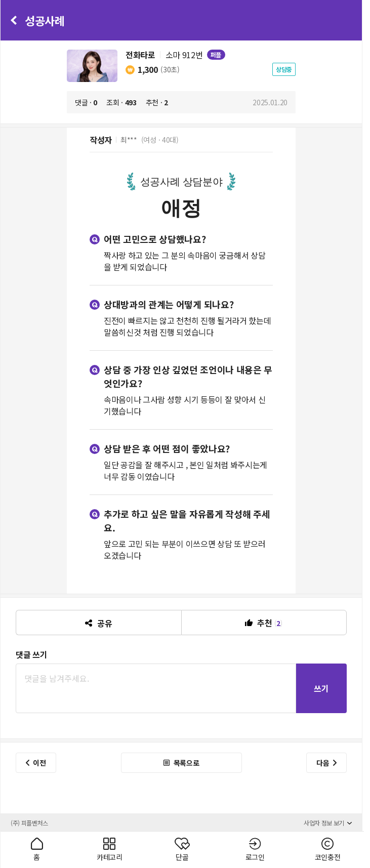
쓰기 (321, 688)
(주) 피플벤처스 (29, 823)
